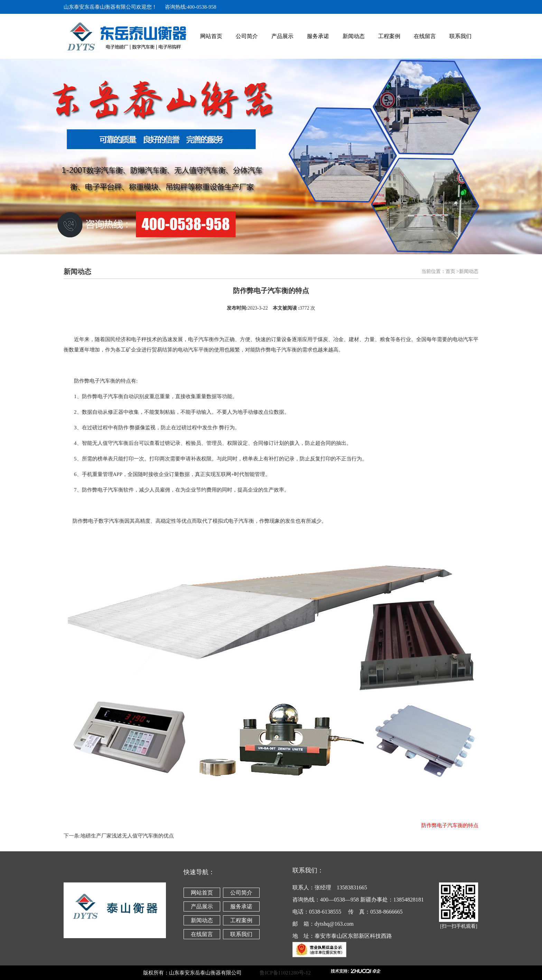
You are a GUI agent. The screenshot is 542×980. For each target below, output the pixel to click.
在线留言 (425, 36)
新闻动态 (354, 36)
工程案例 (389, 36)
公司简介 (247, 36)
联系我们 (460, 36)
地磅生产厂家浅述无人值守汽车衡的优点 (127, 836)
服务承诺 (318, 36)
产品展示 (282, 36)
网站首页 (211, 36)
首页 (450, 271)
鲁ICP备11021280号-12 (294, 973)
